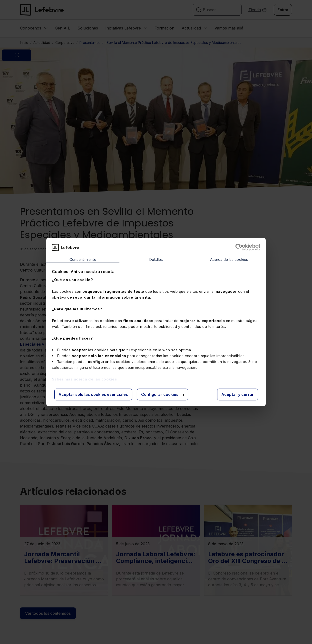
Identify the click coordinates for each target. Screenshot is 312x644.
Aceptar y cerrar (238, 394)
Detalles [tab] (156, 259)
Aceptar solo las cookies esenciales (93, 394)
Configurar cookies (163, 394)
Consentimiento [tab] (83, 259)
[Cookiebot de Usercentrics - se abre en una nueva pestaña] (239, 247)
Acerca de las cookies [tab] (229, 259)
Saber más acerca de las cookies (85, 379)
